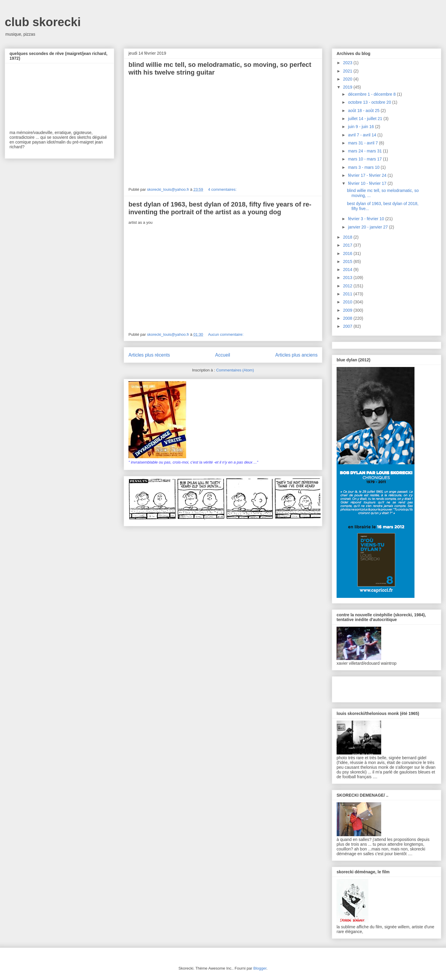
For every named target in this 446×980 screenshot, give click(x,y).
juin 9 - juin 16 (361, 127)
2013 (348, 278)
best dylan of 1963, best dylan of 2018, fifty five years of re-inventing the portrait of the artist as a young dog (220, 208)
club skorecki (43, 22)
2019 (348, 87)
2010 (348, 302)
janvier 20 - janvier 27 (368, 227)
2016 (348, 253)
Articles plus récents (149, 355)
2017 (348, 245)
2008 (348, 318)
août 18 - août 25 (364, 111)
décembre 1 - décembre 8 (372, 94)
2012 (348, 286)
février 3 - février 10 (366, 219)
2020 (348, 79)
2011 (348, 294)
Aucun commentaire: (226, 334)
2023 (348, 63)
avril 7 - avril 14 (363, 135)
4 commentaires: (223, 189)
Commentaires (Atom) (235, 370)
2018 (348, 237)
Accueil (223, 355)
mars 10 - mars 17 (365, 159)
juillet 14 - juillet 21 (366, 119)
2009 (348, 310)
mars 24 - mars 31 (365, 151)
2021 (348, 71)
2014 (348, 270)
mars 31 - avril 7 (363, 143)
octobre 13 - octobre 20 (370, 102)
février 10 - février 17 (368, 183)
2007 (348, 326)
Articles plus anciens (296, 355)
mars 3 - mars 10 (364, 167)
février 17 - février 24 (368, 175)
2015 (348, 261)
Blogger (260, 968)
